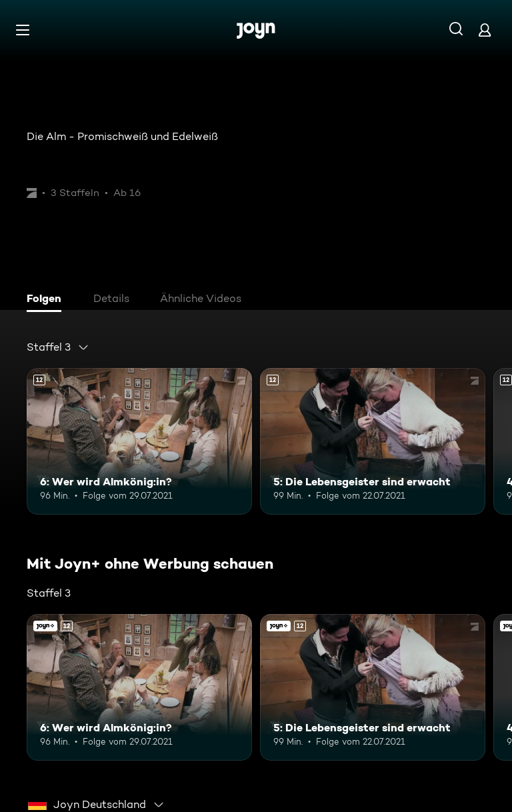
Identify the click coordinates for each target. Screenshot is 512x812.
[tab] (47, 300)
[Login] (485, 30)
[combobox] (58, 347)
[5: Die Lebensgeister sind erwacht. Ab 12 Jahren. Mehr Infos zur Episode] (373, 441)
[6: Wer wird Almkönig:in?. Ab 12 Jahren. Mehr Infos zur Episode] (139, 441)
